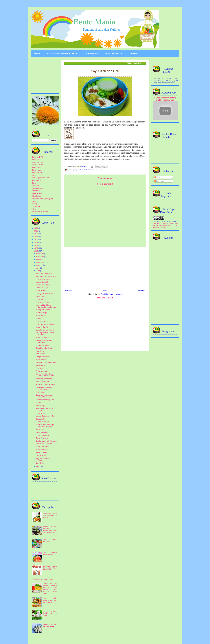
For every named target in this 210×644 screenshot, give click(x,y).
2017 (36, 231)
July (38, 268)
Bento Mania (94, 22)
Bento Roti (40, 299)
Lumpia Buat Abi (42, 282)
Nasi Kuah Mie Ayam (43, 321)
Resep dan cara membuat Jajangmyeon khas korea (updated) (50, 529)
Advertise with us (113, 53)
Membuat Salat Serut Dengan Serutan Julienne (46, 306)
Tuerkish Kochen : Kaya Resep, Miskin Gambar (45, 375)
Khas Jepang (37, 193)
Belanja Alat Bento (43, 302)
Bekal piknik (36, 170)
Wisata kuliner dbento (40, 212)
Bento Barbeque (42, 371)
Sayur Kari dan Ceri (43, 338)
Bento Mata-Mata (42, 432)
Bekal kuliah (81, 170)
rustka (97, 170)
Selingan (35, 204)
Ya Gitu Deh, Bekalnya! (44, 444)
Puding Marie (41, 392)
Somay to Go (41, 419)
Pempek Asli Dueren (43, 357)
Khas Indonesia (38, 188)
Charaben (36, 186)
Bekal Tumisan (41, 316)
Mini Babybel (41, 365)
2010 (36, 251)
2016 (36, 234)
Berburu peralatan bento (41, 178)
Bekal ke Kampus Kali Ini (45, 330)
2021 (36, 228)
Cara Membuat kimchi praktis (50, 554)
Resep (35, 201)
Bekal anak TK (37, 157)
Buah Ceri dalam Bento (44, 348)
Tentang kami (91, 53)
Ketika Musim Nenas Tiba (45, 324)
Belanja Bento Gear (43, 279)
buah (92, 170)
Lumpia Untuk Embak (44, 285)
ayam (74, 170)
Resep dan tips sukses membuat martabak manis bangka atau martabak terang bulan (50, 589)
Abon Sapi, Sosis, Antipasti (46, 384)
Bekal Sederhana (42, 450)
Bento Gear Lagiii (42, 288)
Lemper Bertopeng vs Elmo (46, 416)
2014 (36, 240)
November (40, 257)
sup (101, 170)
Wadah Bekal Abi (42, 327)
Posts (157, 177)
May (38, 467)
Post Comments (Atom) (111, 294)
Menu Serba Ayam (43, 382)
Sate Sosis (40, 463)
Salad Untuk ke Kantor (44, 274)
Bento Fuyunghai (42, 438)
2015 (36, 237)
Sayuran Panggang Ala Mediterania (44, 341)
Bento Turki (40, 430)
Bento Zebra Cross (43, 435)
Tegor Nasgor (41, 406)
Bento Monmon (41, 291)
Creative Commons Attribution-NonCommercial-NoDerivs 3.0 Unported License (165, 225)
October (39, 259)
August (39, 265)
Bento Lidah (40, 296)
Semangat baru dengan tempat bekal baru (44, 396)
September (40, 262)
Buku (34, 183)
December (40, 254)
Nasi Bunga (40, 351)
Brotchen (39, 403)
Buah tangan (37, 181)
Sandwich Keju (41, 313)
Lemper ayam (41, 455)
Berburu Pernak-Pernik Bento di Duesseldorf (44, 388)
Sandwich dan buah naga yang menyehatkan (45, 426)
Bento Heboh (41, 413)
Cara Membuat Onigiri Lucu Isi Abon (50, 613)
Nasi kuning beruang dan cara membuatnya (50, 600)
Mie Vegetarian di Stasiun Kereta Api (45, 334)
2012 (36, 245)
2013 (36, 243)
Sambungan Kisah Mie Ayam (46, 441)
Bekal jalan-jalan (38, 162)
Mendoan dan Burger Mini (45, 400)
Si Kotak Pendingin (43, 422)
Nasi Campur (41, 354)
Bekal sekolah (37, 173)
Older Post (142, 290)
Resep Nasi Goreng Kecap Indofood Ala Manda (50, 515)
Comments (159, 181)
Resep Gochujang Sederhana (43, 579)
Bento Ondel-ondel (43, 447)
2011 (36, 248)
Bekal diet (36, 160)
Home (37, 53)
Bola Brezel (40, 368)
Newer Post (69, 290)
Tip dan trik (36, 206)
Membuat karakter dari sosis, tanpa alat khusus (50, 568)
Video (34, 209)
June (38, 271)
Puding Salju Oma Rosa (45, 294)
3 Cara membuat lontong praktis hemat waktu (165, 99)
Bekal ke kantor (38, 165)
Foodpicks (40, 318)
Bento (88, 170)
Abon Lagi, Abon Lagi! (44, 379)
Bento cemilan (41, 360)
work (159, 222)
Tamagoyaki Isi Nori (43, 310)
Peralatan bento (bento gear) (42, 199)
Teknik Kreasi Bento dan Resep (62, 53)
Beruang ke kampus (43, 345)
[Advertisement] (105, 268)
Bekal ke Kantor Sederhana (46, 362)
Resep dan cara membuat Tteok (50, 625)
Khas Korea (36, 196)
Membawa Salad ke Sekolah (46, 276)
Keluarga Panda (42, 452)
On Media (134, 53)
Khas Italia (36, 191)
